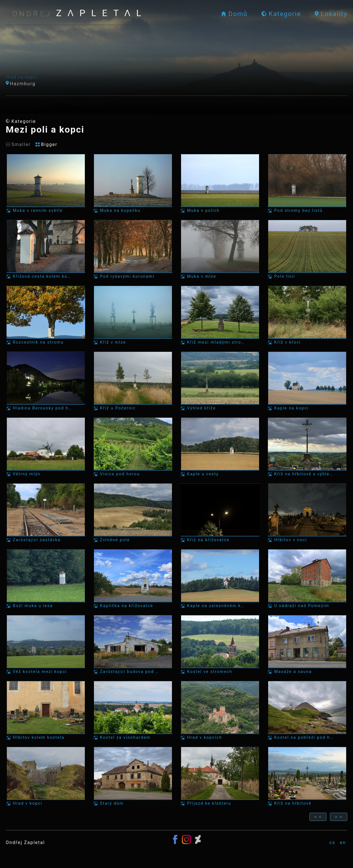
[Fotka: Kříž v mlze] (133, 315)
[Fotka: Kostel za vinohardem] (133, 710)
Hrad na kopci (21, 77)
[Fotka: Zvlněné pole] (133, 513)
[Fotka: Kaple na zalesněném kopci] (220, 579)
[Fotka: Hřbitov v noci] (307, 513)
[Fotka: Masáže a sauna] (307, 645)
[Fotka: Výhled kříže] (220, 381)
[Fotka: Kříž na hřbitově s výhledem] (307, 447)
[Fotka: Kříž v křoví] (307, 315)
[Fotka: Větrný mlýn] (46, 447)
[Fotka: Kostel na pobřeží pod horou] (307, 710)
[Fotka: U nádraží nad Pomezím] (307, 579)
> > (339, 817)
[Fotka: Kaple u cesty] (220, 447)
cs (332, 842)
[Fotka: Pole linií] (307, 249)
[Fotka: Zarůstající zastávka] (46, 513)
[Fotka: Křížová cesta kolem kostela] (46, 249)
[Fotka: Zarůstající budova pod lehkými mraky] (133, 645)
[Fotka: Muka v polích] (220, 183)
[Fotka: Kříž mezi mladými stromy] (220, 315)
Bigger (46, 144)
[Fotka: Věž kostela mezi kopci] (46, 645)
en (343, 842)
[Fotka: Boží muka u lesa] (46, 579)
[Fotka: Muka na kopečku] (133, 183)
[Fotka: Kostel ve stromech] (220, 645)
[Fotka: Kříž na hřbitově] (307, 776)
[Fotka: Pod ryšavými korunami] (133, 249)
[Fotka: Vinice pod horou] (133, 447)
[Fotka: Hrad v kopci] (46, 776)
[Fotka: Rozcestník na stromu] (46, 315)
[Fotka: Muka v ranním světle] (46, 183)
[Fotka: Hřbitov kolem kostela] (46, 710)
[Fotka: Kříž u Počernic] (133, 381)
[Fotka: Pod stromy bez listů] (307, 183)
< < (318, 817)
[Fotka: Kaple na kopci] (307, 381)
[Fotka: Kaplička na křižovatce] (133, 579)
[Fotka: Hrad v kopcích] (220, 710)
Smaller (18, 144)
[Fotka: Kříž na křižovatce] (220, 513)
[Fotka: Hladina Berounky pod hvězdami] (46, 381)
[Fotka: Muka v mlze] (220, 249)
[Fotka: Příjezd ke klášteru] (220, 776)
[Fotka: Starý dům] (133, 776)
